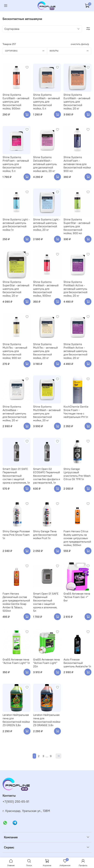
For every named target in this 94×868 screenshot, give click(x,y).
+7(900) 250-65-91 (16, 802)
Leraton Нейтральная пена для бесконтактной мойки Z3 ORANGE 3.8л (47, 720)
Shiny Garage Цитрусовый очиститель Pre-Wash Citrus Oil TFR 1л (77, 474)
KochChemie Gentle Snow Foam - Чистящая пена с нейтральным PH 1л (76, 412)
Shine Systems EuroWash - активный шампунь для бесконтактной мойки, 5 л (46, 102)
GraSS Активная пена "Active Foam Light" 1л (16, 661)
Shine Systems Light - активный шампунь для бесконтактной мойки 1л (16, 225)
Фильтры (70, 51)
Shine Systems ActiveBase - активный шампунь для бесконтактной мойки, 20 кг (14, 413)
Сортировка (26, 51)
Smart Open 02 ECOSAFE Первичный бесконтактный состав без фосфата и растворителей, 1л (47, 476)
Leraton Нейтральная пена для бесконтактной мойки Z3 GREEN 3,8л (16, 720)
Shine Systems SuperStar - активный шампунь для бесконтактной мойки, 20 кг (16, 289)
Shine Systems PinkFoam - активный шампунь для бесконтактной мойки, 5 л (16, 164)
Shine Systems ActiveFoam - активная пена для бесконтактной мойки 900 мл (77, 164)
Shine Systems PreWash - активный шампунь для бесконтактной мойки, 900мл (46, 289)
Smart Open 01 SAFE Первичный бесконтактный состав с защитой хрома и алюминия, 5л (46, 602)
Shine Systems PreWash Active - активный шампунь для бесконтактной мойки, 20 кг (75, 289)
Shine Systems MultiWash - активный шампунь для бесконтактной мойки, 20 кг (47, 413)
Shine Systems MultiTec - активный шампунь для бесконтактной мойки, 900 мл (15, 351)
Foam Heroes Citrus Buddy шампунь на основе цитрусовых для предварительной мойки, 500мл (77, 538)
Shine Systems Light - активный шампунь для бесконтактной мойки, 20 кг (47, 225)
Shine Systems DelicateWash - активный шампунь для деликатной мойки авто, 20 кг (45, 164)
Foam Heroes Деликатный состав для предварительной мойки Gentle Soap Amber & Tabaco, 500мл (16, 602)
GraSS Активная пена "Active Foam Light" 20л (46, 663)
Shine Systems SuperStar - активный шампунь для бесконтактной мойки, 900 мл (77, 226)
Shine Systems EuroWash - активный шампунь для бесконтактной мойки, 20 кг (77, 102)
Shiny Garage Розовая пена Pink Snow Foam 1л (16, 535)
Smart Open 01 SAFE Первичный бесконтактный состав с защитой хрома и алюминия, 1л (16, 476)
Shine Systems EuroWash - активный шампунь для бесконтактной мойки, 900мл (16, 102)
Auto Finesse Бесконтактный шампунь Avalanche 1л (77, 663)
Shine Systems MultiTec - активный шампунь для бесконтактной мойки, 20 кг (45, 351)
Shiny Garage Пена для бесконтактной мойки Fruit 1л (45, 535)
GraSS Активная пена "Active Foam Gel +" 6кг (77, 597)
